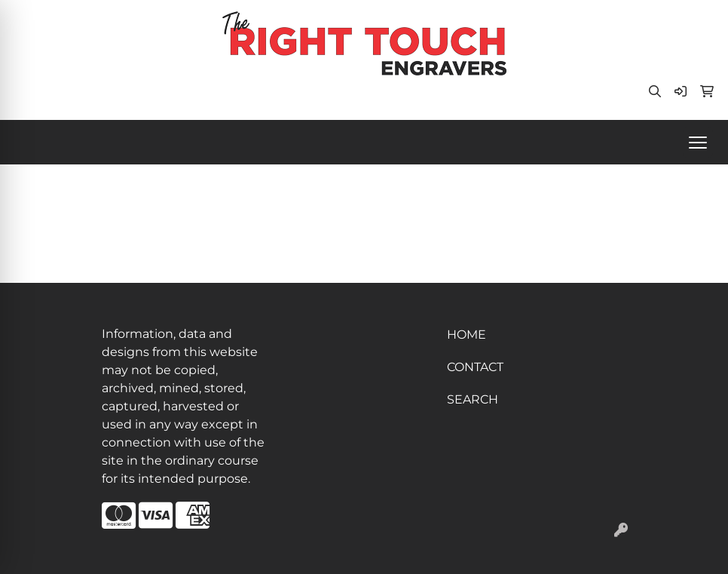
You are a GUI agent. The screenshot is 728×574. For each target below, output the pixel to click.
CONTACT (475, 367)
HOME (466, 335)
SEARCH (473, 399)
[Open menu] (698, 143)
